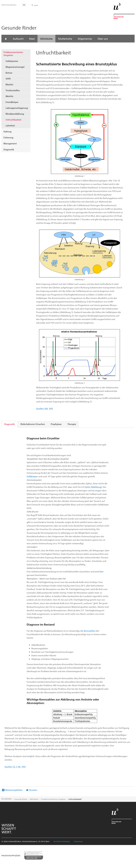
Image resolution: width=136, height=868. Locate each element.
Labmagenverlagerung (17, 108)
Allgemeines (85, 39)
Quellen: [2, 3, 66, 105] (15, 767)
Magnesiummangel (15, 67)
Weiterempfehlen (14, 790)
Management (10, 143)
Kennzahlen (90, 631)
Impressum (78, 841)
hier (102, 571)
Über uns (103, 39)
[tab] (10, 424)
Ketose (9, 73)
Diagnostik (9, 149)
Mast (32, 39)
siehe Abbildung (93, 487)
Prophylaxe (56, 424)
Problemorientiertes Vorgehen (13, 54)
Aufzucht (18, 39)
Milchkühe (46, 39)
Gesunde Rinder (21, 799)
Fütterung (8, 137)
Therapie (72, 424)
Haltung (7, 131)
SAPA (8, 79)
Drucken (33, 790)
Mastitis (9, 84)
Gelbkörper (32, 476)
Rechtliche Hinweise (62, 841)
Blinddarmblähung (15, 114)
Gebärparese (13, 61)
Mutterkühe (65, 39)
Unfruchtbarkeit (13, 120)
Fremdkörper (12, 102)
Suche (36, 5)
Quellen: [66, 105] (45, 409)
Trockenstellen (13, 90)
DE (24, 5)
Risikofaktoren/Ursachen (33, 424)
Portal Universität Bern (9, 5)
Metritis (9, 96)
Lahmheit (10, 125)
